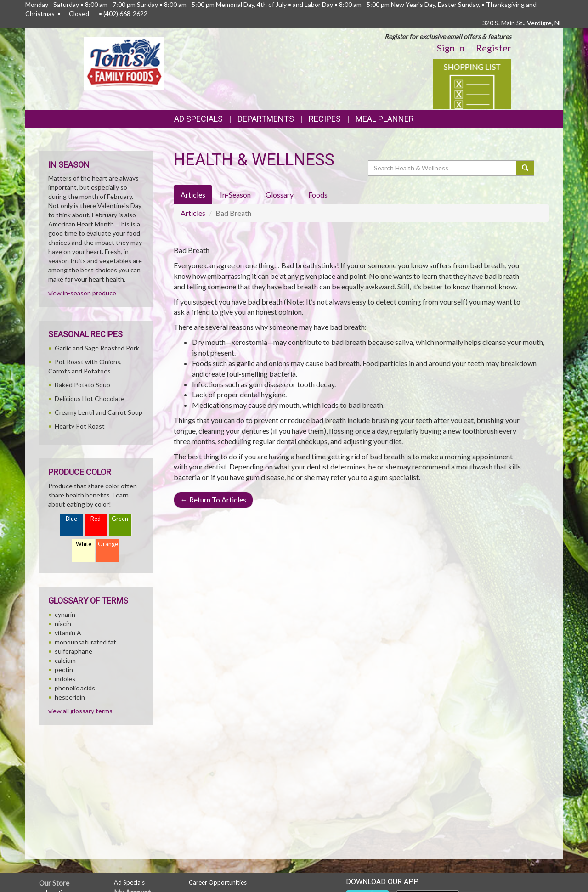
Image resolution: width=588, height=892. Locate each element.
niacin (63, 624)
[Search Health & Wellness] (443, 168)
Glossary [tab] (280, 195)
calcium (65, 660)
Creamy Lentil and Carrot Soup (99, 412)
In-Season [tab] (235, 195)
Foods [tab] (318, 195)
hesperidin (70, 697)
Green (120, 519)
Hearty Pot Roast (80, 426)
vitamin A (68, 633)
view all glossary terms (80, 711)
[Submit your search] (525, 168)
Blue (71, 519)
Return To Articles (213, 500)
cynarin (65, 614)
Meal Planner (385, 119)
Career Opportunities (218, 882)
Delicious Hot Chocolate (90, 398)
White (84, 544)
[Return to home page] (124, 62)
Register (494, 48)
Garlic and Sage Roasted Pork (97, 348)
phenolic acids (75, 688)
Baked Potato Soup (82, 385)
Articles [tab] (193, 195)
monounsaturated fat (85, 642)
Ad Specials (198, 119)
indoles (65, 679)
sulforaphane (73, 651)
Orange (108, 544)
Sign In (451, 48)
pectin (64, 669)
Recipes (325, 119)
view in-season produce (82, 293)
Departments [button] (266, 119)
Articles (193, 213)
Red (96, 519)
